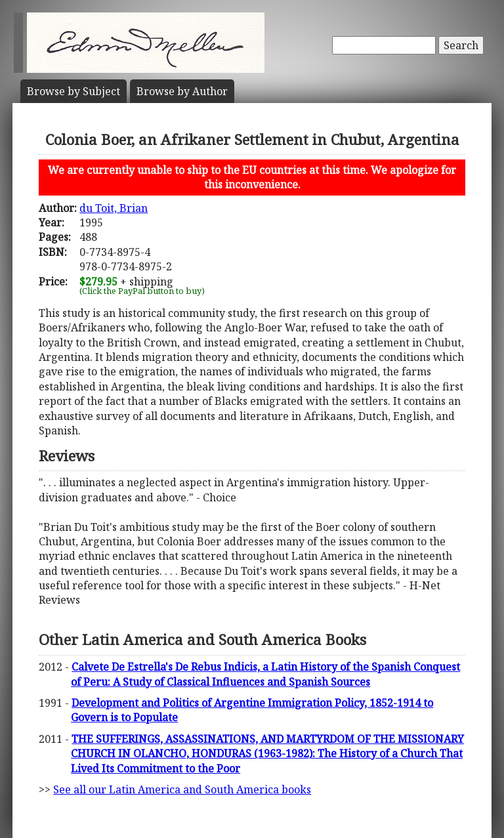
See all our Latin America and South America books (182, 789)
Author (182, 91)
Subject (73, 91)
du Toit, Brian (114, 208)
